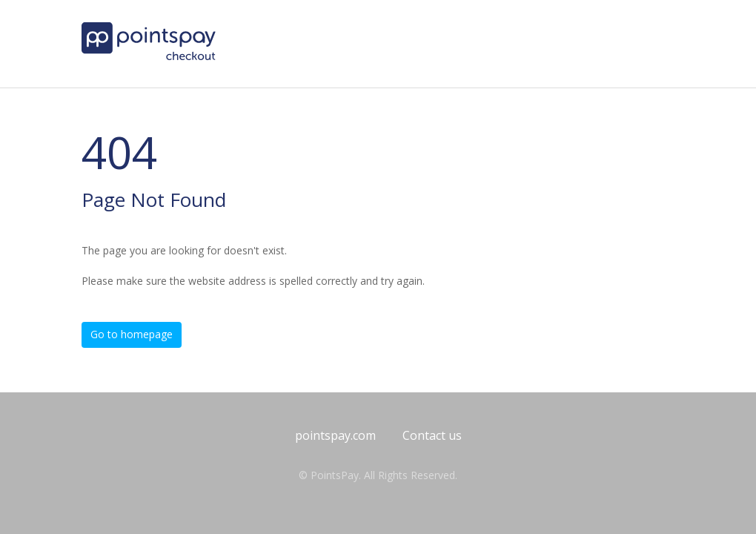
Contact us (432, 435)
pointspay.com (335, 435)
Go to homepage (132, 334)
